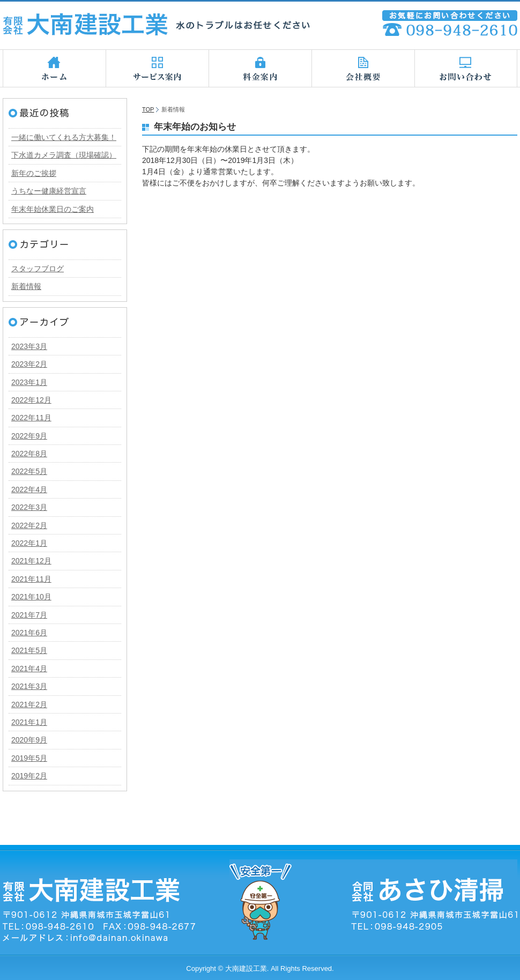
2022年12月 (31, 400)
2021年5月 (29, 650)
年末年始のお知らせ (195, 127)
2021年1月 (29, 722)
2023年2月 (29, 364)
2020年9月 (29, 740)
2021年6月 (29, 633)
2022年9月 (29, 436)
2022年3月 (29, 507)
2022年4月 (29, 489)
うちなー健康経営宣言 (49, 191)
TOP (148, 109)
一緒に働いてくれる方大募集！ (64, 137)
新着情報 (26, 286)
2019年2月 (29, 776)
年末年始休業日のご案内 (53, 209)
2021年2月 (29, 704)
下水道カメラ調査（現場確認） (64, 155)
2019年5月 (29, 758)
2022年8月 (29, 454)
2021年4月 (29, 669)
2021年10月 (31, 597)
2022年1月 (29, 543)
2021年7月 (29, 615)
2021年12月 (31, 561)
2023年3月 (29, 346)
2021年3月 (29, 686)
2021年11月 (31, 579)
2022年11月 (31, 418)
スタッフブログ (38, 269)
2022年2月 (29, 525)
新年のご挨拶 (34, 173)
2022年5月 (29, 471)
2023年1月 (29, 382)
